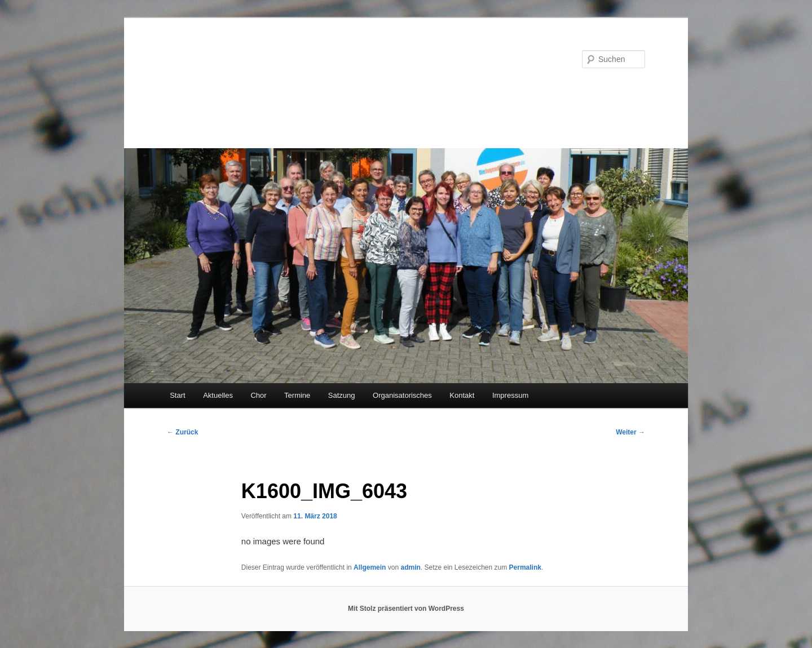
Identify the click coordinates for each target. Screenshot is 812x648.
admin (410, 567)
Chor (258, 395)
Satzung (342, 395)
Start (177, 395)
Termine (297, 395)
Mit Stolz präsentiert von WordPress (406, 609)
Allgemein (370, 567)
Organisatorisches (402, 395)
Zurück (182, 432)
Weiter (630, 432)
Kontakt (462, 395)
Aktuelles (218, 395)
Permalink (525, 567)
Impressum (510, 395)
